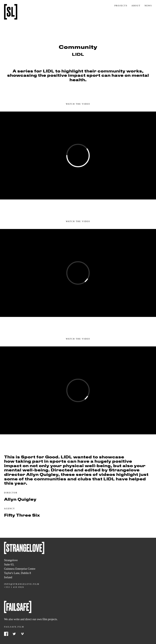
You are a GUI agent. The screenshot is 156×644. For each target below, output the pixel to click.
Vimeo (22, 634)
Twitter (14, 634)
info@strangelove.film (22, 584)
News (148, 6)
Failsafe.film (14, 627)
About (136, 6)
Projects (121, 6)
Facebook (6, 634)
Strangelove (11, 12)
